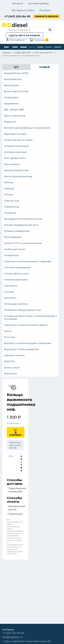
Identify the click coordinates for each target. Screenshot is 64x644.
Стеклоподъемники (16, 280)
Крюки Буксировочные (18, 176)
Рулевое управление (17, 231)
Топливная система (16, 304)
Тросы (8, 331)
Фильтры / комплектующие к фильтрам (27, 343)
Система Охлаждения (17, 267)
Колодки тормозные (16, 146)
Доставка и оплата (23, 10)
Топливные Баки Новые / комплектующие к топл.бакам (30, 317)
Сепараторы (11, 255)
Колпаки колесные (15, 152)
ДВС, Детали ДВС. (14, 110)
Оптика (8, 195)
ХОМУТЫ (9, 361)
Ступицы (9, 292)
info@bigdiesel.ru (12, 637)
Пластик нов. (12, 201)
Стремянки (11, 286)
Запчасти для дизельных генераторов (27, 128)
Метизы (9, 182)
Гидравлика (11, 103)
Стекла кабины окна (16, 273)
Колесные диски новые (18, 140)
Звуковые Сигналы (15, 134)
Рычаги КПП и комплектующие (23, 243)
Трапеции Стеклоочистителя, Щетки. (26, 325)
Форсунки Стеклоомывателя (21, 349)
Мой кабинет (17, 40)
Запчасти (17, 3)
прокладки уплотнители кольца (23, 219)
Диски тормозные (15, 116)
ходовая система (14, 355)
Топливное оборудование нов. (23, 310)
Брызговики (11, 85)
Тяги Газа (9, 337)
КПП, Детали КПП (15, 158)
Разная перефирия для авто (21, 225)
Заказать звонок (47, 16)
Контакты (45, 10)
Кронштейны (12, 164)
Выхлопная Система (16, 91)
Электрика (10, 374)
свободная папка (14, 249)
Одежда (9, 188)
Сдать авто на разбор (24, 35)
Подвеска (10, 213)
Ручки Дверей (12, 237)
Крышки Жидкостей (16, 170)
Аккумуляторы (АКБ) (16, 73)
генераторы (11, 97)
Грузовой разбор (39, 3)
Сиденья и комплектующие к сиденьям (28, 261)
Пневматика (11, 207)
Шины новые (12, 367)
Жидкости (10, 122)
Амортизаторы (13, 79)
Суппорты (10, 298)
